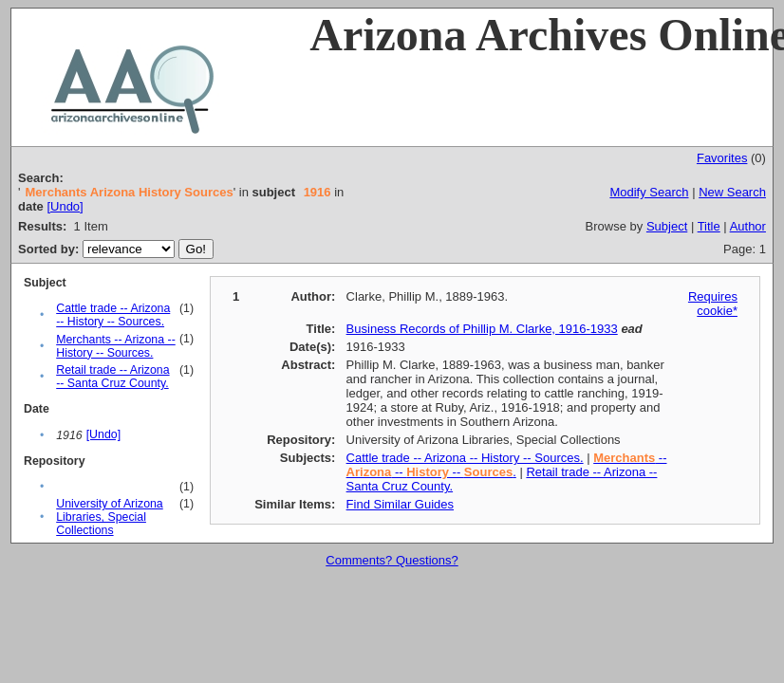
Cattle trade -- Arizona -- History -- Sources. (113, 315)
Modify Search (649, 192)
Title (709, 226)
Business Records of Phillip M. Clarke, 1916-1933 (482, 329)
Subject (667, 226)
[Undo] (65, 206)
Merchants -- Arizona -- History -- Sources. (116, 346)
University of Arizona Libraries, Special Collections (110, 517)
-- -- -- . (507, 465)
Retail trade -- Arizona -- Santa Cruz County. (112, 377)
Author (748, 226)
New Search (732, 192)
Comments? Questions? (392, 560)
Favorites (722, 158)
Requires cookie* (713, 304)
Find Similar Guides (400, 504)
